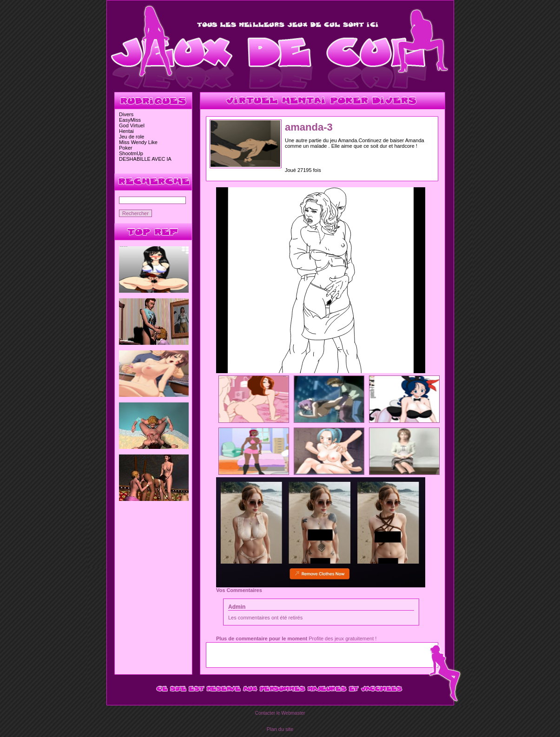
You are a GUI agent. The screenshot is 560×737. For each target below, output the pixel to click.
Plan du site (280, 729)
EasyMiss (130, 120)
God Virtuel (132, 125)
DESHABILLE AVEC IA (145, 159)
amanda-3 (309, 127)
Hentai (126, 131)
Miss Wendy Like (138, 142)
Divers (126, 114)
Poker (126, 148)
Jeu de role (132, 137)
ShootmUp (131, 153)
